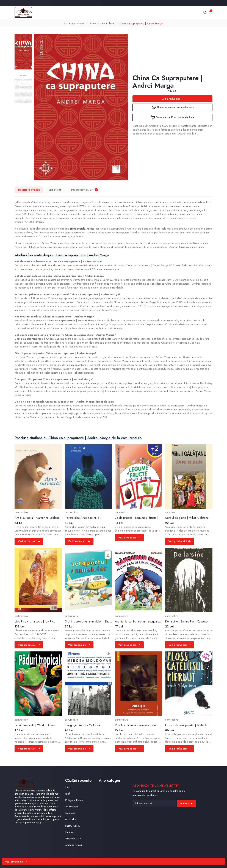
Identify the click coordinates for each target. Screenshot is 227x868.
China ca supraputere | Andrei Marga (141, 23)
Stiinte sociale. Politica (102, 23)
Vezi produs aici (173, 99)
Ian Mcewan (72, 807)
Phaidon (70, 832)
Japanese (70, 813)
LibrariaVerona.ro (74, 23)
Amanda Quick (73, 845)
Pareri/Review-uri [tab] (85, 190)
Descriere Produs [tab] (29, 190)
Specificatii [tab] (55, 190)
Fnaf (67, 794)
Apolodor (71, 819)
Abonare (186, 803)
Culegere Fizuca (74, 800)
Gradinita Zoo (73, 839)
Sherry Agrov (73, 826)
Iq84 (68, 787)
